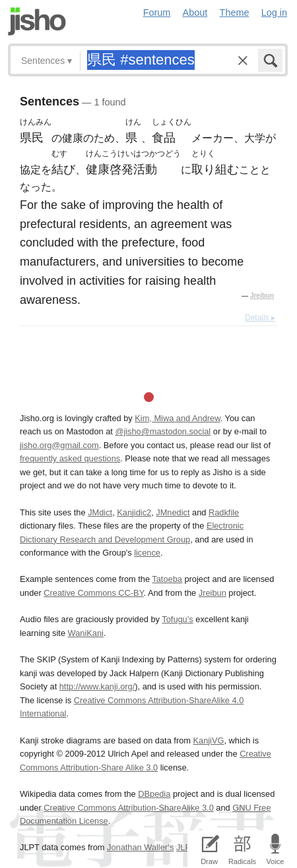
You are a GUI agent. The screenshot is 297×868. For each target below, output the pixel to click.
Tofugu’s (177, 619)
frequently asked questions (70, 458)
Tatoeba (167, 579)
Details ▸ (260, 318)
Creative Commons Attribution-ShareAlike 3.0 (128, 808)
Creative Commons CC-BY (93, 593)
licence (147, 553)
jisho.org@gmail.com (59, 445)
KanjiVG (208, 740)
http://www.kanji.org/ (97, 686)
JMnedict (173, 512)
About (195, 13)
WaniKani (86, 633)
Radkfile (224, 512)
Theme (235, 13)
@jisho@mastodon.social (163, 431)
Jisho (37, 21)
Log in (274, 13)
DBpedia (154, 794)
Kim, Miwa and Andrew (177, 418)
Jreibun (262, 296)
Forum (157, 13)
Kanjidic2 (134, 512)
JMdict (100, 512)
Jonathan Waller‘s (140, 847)
